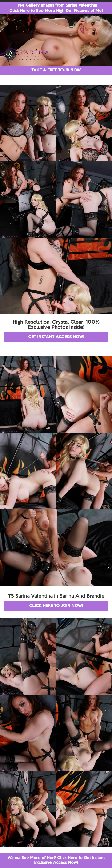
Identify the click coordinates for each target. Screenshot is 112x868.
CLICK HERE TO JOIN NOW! (56, 606)
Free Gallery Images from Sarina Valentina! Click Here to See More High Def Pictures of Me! (56, 8)
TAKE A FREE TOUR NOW (56, 70)
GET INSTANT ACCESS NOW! (56, 337)
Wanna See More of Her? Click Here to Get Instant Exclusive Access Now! (56, 860)
